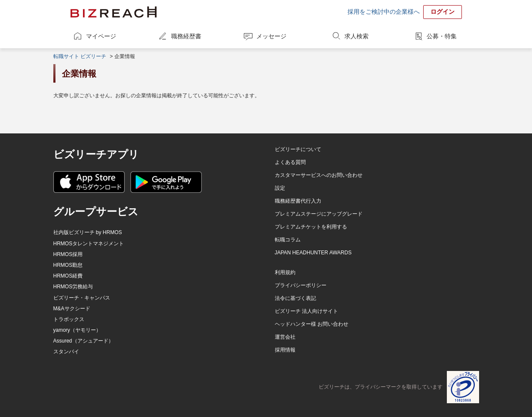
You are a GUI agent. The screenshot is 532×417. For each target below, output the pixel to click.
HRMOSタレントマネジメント (89, 244)
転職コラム (288, 240)
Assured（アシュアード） (83, 341)
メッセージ (271, 36)
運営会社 (285, 337)
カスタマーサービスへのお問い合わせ (319, 175)
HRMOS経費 (68, 276)
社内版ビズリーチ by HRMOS (88, 232)
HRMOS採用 (68, 254)
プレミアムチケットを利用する (311, 227)
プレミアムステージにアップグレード (319, 214)
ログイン (443, 12)
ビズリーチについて (298, 149)
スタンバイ (66, 352)
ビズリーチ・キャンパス (82, 298)
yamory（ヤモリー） (77, 330)
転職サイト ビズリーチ (80, 56)
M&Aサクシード (72, 309)
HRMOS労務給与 (73, 287)
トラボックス (69, 319)
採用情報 (285, 350)
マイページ (101, 36)
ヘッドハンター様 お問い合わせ (312, 324)
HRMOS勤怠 (68, 265)
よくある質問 (290, 162)
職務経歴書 (186, 36)
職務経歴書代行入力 (298, 201)
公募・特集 (442, 36)
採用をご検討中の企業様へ (384, 12)
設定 (280, 188)
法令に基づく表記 (295, 298)
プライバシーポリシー (301, 285)
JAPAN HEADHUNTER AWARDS (313, 253)
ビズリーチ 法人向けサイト (306, 311)
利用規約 (285, 272)
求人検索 (357, 36)
